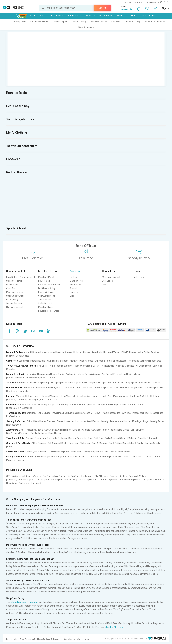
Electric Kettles (85, 383)
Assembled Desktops (138, 361)
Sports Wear (107, 396)
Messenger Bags (141, 413)
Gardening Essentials (18, 391)
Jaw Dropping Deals (17, 22)
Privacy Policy (12, 639)
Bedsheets (29, 388)
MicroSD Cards (47, 378)
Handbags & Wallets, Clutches (144, 396)
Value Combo (153, 457)
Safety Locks (14, 416)
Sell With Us (126, 2)
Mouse (137, 374)
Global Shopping (148, 16)
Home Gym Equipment (36, 452)
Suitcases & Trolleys (90, 413)
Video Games (87, 361)
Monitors (74, 361)
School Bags (157, 413)
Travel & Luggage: (16, 413)
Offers (133, 16)
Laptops (23, 361)
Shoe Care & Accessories (20, 408)
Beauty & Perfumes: (16, 457)
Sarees (22, 400)
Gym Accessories (73, 452)
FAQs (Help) (12, 300)
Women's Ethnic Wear (61, 396)
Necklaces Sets (83, 421)
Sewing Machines (142, 383)
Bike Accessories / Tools (31, 430)
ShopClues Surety (15, 296)
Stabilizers (83, 480)
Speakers (12, 369)
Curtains (159, 388)
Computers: (12, 361)
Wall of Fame (83, 639)
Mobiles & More (38, 16)
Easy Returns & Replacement (21, 277)
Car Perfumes (138, 430)
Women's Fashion (99, 22)
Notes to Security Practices (49, 639)
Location (125, 9)
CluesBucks (12, 288)
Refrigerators (108, 366)
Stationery (85, 443)
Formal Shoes (95, 405)
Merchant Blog (45, 307)
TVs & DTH (42, 366)
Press (105, 285)
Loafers (132, 405)
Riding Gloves (123, 430)
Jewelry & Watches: (16, 421)
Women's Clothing (24, 396)
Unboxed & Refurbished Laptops (111, 361)
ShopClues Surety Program (24, 602)
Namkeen (74, 443)
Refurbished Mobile (39, 22)
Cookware (99, 388)
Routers (41, 361)
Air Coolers (61, 476)
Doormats (149, 388)
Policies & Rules (46, 292)
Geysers (156, 383)
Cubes (123, 438)
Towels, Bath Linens (72, 388)
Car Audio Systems (108, 480)
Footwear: (11, 405)
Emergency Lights (51, 383)
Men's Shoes (140, 480)
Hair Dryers (35, 383)
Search (102, 8)
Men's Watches (48, 421)
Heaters (93, 480)
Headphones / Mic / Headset (95, 476)
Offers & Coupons (15, 476)
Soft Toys (98, 438)
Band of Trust (77, 281)
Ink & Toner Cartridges (58, 361)
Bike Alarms (55, 433)
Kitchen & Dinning (133, 22)
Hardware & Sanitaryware (48, 388)
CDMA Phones (129, 352)
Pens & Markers (99, 443)
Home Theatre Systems (61, 366)
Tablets (117, 352)
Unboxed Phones (82, 352)
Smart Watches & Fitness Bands (23, 378)
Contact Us (138, 2)
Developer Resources (49, 311)
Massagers (88, 452)
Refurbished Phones (102, 352)
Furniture (88, 388)
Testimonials (45, 300)
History (73, 277)
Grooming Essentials (37, 457)
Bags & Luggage (86, 27)
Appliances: (12, 383)
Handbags (12, 400)
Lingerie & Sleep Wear (47, 400)
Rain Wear (12, 483)
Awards (74, 288)
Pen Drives (107, 374)
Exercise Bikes (56, 452)
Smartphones (48, 352)
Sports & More (106, 16)
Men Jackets (51, 480)
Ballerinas (122, 405)
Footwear (116, 22)
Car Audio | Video (39, 433)
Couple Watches (33, 476)
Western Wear (121, 396)
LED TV (40, 480)
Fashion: (11, 396)
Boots (140, 405)
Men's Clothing (80, 22)
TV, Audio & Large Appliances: (21, 366)
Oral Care (127, 457)
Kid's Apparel (150, 438)
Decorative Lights (157, 480)
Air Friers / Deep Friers (18, 480)
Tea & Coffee (115, 443)
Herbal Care (139, 457)
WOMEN (59, 16)
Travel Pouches (59, 413)
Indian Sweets (153, 443)
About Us (75, 271)
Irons (33, 480)
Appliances (90, 16)
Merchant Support (111, 277)
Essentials (121, 16)
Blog (72, 296)
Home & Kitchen (74, 16)
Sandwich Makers (138, 476)
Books (64, 443)
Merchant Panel (46, 277)
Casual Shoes (60, 405)
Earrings (137, 421)
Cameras (157, 366)
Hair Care (83, 457)
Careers (74, 292)
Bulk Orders (108, 281)
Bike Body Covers (82, 430)
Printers (32, 361)
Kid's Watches (14, 425)
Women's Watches (66, 421)
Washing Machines (125, 366)
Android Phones (32, 352)
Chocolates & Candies (134, 443)
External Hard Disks (123, 374)
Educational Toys (43, 438)
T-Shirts (31, 400)
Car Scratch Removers (18, 433)
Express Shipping (61, 22)
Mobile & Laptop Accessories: (22, 374)
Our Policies (12, 285)
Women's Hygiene (16, 460)
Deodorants (54, 457)
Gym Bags (127, 413)
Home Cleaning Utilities (131, 388)
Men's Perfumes (69, 457)
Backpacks (71, 374)
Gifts (10, 447)
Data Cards (156, 361)
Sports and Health (15, 452)
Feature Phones (64, 352)
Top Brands (36, 483)
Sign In (165, 8)
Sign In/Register (14, 281)
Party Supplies (112, 438)
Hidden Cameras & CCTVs (87, 366)
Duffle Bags (31, 413)
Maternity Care (135, 438)
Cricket (113, 452)
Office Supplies (39, 443)
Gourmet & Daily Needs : (19, 443)
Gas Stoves (48, 476)
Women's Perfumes (99, 457)
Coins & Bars (33, 421)
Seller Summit (45, 303)
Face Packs (116, 457)
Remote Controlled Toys (80, 438)
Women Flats (109, 405)
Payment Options (15, 292)
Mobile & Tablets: (15, 352)
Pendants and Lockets (121, 421)
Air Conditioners (143, 366)
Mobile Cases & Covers (89, 374)
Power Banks (58, 374)
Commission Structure (49, 285)
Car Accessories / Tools (103, 430)
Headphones (44, 374)
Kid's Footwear (60, 438)
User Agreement (14, 307)
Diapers (29, 438)
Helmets (67, 430)
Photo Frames (126, 480)
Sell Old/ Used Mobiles (18, 356)
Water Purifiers (69, 383)
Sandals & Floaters (77, 405)
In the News (76, 285)
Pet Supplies (54, 443)
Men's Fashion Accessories (86, 396)
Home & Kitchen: (15, 388)
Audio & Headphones (155, 22)
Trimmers (24, 383)
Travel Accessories (111, 413)
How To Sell (44, 281)
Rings (145, 421)
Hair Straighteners (102, 383)
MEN (51, 16)
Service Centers (14, 303)
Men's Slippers (45, 405)
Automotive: (12, 430)
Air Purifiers (73, 476)
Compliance (69, 639)
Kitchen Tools (112, 388)
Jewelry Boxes (157, 421)
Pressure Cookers (119, 476)
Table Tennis (124, 452)
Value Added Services (149, 352)
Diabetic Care (102, 452)
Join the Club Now (114, 627)
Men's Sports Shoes (27, 405)
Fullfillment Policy (47, 288)
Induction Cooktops (122, 383)
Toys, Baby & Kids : (16, 438)
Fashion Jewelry (100, 421)
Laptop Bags (44, 413)
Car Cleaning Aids (53, 430)
